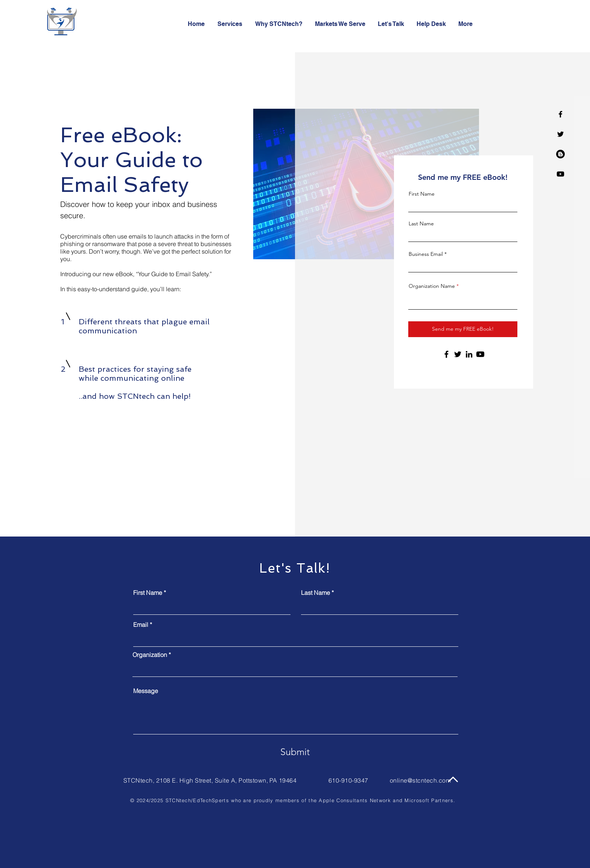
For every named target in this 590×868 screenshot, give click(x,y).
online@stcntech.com (420, 780)
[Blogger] (560, 154)
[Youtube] (560, 174)
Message (146, 691)
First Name (422, 194)
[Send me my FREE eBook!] (463, 329)
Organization (150, 655)
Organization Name (432, 286)
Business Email (426, 254)
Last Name (421, 223)
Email (141, 625)
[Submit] (295, 752)
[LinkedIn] (469, 354)
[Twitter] (560, 134)
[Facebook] (560, 114)
